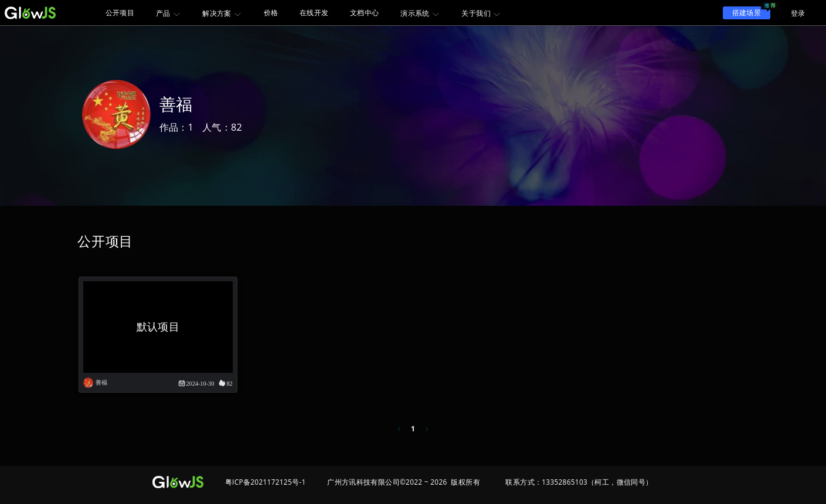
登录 (798, 13)
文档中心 (364, 12)
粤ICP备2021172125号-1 (266, 482)
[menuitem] (120, 13)
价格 (271, 12)
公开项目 (120, 12)
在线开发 (314, 12)
